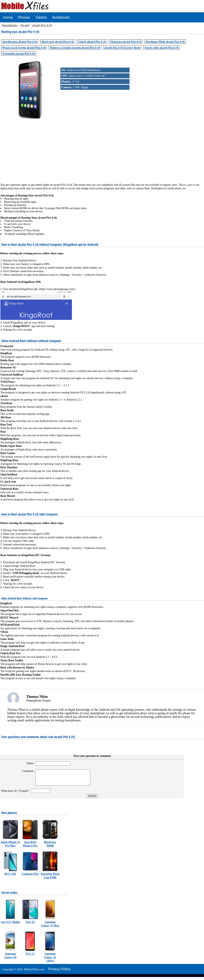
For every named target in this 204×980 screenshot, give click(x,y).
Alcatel (25, 25)
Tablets (41, 17)
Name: (28, 763)
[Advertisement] (102, 148)
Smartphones (10, 25)
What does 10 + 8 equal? (16, 794)
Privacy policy (59, 972)
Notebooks (61, 17)
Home (8, 17)
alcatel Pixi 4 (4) (42, 25)
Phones (24, 17)
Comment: (26, 771)
